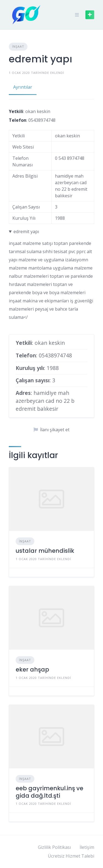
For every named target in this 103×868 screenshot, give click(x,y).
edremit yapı (26, 232)
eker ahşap (32, 669)
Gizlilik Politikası (54, 847)
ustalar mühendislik (45, 551)
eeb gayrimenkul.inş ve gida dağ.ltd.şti (49, 792)
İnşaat (18, 46)
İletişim (87, 847)
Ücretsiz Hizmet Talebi (71, 856)
